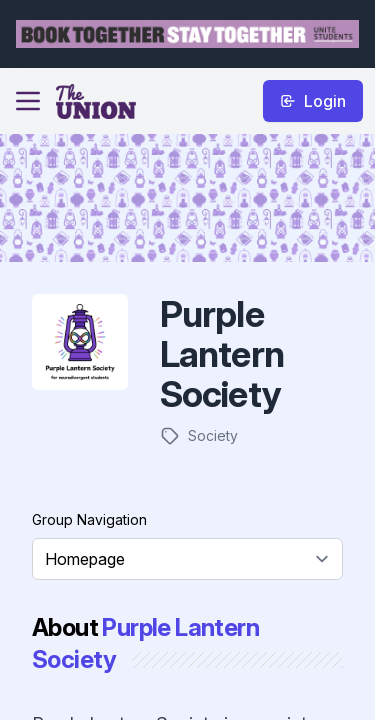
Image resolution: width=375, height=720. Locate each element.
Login (313, 101)
